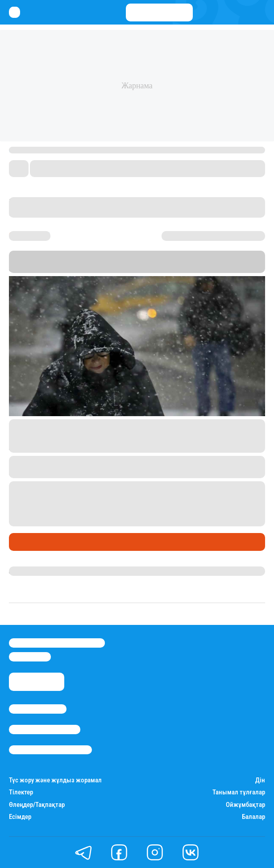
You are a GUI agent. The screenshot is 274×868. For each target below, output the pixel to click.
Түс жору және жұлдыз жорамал (55, 780)
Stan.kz (79, 267)
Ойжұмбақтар (245, 805)
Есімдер (20, 817)
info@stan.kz (30, 657)
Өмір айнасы (33, 542)
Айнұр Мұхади (32, 571)
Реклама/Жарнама (45, 729)
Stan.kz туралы (38, 709)
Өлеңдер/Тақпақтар (37, 805)
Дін (260, 780)
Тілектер (21, 792)
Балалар (253, 817)
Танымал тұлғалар (239, 792)
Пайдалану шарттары (50, 750)
